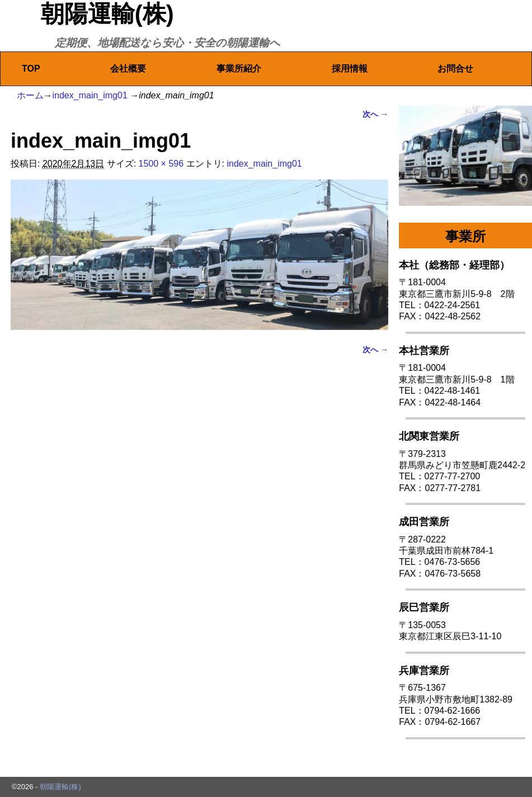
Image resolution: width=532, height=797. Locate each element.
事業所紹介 (239, 69)
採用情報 (350, 69)
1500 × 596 (161, 164)
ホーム (30, 95)
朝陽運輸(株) (107, 14)
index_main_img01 (90, 95)
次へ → (375, 114)
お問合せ (455, 69)
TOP (31, 69)
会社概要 (128, 69)
